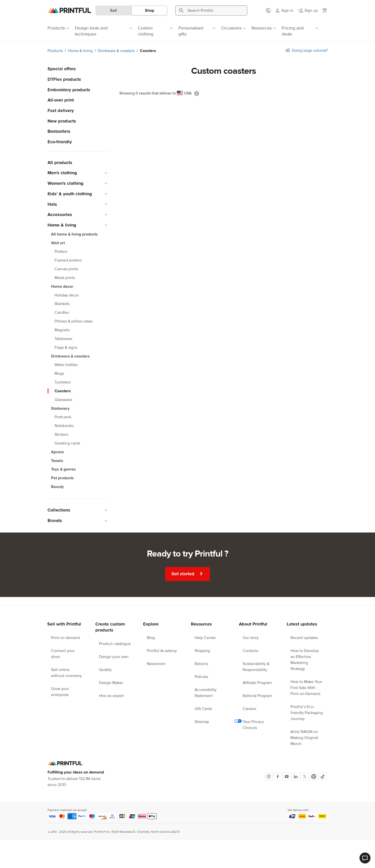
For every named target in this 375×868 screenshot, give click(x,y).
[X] (305, 776)
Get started (188, 574)
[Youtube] (287, 776)
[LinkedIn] (296, 776)
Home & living (80, 51)
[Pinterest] (314, 776)
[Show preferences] (269, 10)
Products (55, 51)
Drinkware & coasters (116, 51)
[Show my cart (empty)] (325, 10)
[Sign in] (284, 10)
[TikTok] (323, 776)
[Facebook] (278, 776)
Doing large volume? (310, 50)
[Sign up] (308, 10)
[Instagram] (269, 776)
